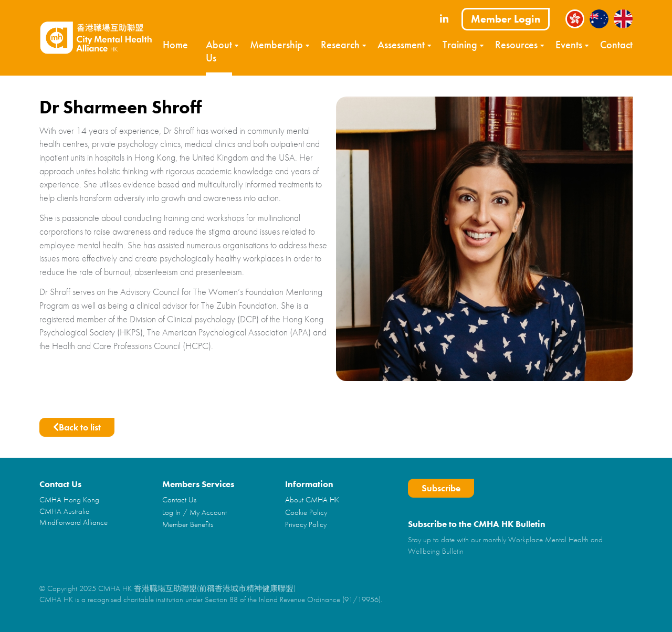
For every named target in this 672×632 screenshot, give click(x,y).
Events (569, 45)
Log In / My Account (195, 512)
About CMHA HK (312, 500)
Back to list (77, 427)
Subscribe (441, 488)
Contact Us (179, 500)
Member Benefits (188, 524)
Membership (276, 45)
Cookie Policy (306, 512)
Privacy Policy (306, 524)
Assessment (401, 45)
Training (460, 45)
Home (175, 45)
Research (340, 45)
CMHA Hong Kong (69, 500)
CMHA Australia (65, 511)
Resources (516, 45)
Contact (616, 45)
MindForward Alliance (73, 522)
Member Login (506, 19)
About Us (219, 51)
